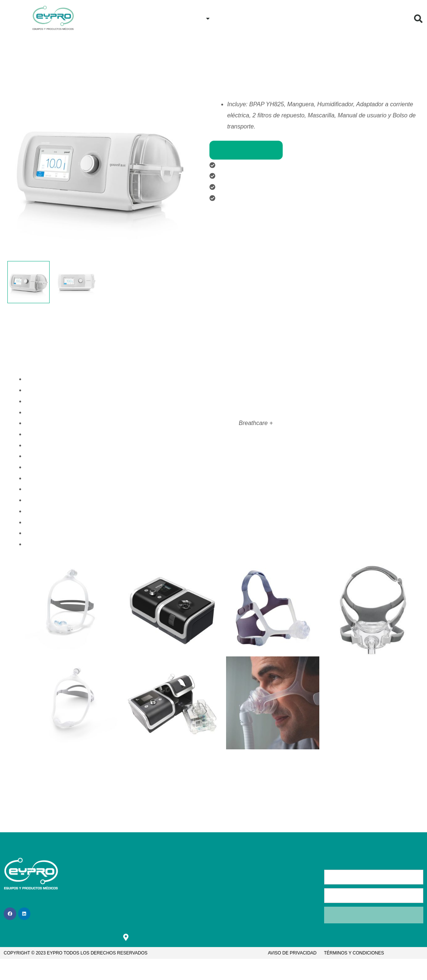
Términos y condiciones (354, 954)
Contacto (297, 18)
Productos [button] (192, 19)
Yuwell (272, 68)
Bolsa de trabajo (179, 905)
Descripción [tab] (41, 309)
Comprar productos (246, 150)
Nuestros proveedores (242, 68)
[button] (418, 19)
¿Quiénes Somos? (349, 18)
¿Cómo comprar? (247, 18)
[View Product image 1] (28, 282)
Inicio (153, 18)
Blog (394, 18)
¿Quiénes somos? (132, 890)
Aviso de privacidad (292, 954)
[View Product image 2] (76, 282)
